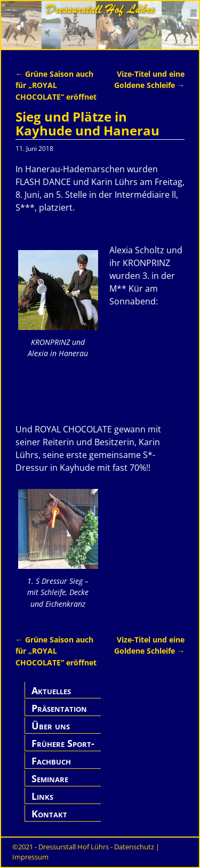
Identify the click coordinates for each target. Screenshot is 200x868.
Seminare (50, 778)
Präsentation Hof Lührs (59, 714)
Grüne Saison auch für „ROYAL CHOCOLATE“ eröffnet (56, 85)
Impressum (30, 857)
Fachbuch (51, 761)
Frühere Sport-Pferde (63, 749)
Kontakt (49, 814)
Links (42, 796)
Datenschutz (134, 847)
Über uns (51, 726)
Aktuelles (51, 690)
